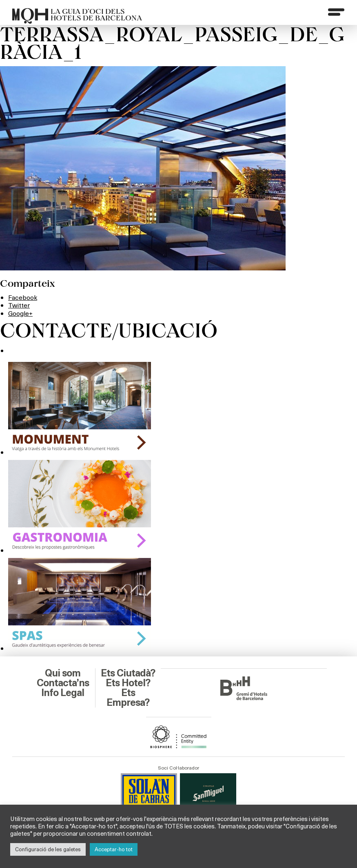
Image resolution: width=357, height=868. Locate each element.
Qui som (63, 673)
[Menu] (336, 12)
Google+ (20, 313)
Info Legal (63, 693)
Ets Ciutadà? (128, 673)
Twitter (19, 305)
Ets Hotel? (128, 683)
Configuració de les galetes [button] (48, 849)
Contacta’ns (63, 683)
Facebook (23, 297)
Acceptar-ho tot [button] (114, 849)
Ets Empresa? (128, 698)
